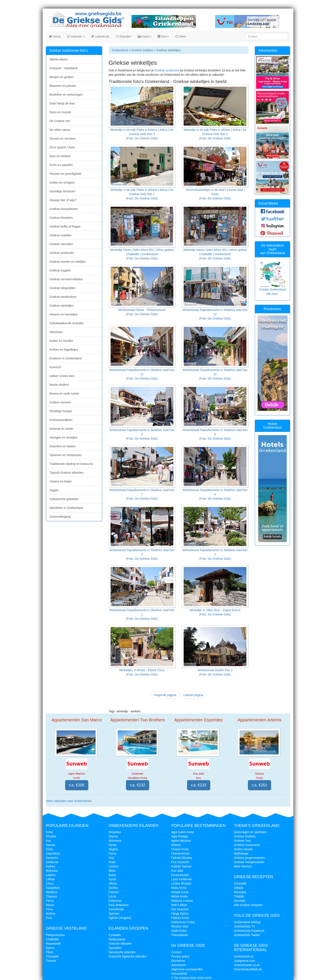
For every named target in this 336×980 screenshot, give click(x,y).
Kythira (51, 866)
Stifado (239, 888)
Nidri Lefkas (179, 905)
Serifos (113, 888)
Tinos (49, 909)
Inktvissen (56, 332)
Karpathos (53, 888)
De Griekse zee (60, 121)
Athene (176, 845)
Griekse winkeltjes (62, 306)
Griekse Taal (242, 841)
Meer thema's (243, 866)
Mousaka (240, 892)
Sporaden (115, 948)
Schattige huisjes (61, 411)
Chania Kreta (180, 849)
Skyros (113, 836)
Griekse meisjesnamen (249, 862)
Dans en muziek (60, 112)
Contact (176, 952)
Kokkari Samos (181, 866)
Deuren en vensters (63, 139)
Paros (50, 901)
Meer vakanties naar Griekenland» (69, 801)
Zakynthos (53, 853)
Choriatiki (240, 884)
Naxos (50, 905)
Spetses (114, 914)
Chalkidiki (52, 939)
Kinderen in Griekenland (66, 358)
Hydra (113, 845)
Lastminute (100, 36)
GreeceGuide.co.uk (247, 965)
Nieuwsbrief (179, 974)
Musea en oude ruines (64, 394)
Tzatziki (239, 896)
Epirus (50, 948)
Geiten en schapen (62, 182)
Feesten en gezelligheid (65, 174)
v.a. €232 (137, 785)
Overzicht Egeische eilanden (128, 956)
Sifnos (113, 884)
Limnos (113, 866)
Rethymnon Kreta (183, 922)
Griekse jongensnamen (249, 858)
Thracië (51, 961)
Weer (181, 36)
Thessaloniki (180, 935)
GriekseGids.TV (245, 926)
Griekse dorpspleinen (64, 209)
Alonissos (115, 841)
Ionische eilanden (120, 944)
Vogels (54, 490)
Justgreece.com (245, 961)
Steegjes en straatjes (64, 437)
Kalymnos (115, 901)
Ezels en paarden (61, 165)
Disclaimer (178, 961)
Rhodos (51, 836)
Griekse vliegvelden (63, 288)
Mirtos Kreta (179, 896)
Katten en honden (61, 341)
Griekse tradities (142, 50)
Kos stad (177, 871)
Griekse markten (61, 235)
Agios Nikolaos (181, 841)
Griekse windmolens (63, 297)
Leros (112, 896)
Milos (112, 871)
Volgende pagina (165, 695)
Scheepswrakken (61, 420)
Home (55, 36)
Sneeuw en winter (61, 429)
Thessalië (52, 956)
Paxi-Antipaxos (119, 905)
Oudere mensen (60, 402)
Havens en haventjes (64, 314)
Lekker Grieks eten (62, 376)
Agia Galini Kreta (182, 832)
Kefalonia (52, 862)
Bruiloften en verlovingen (66, 95)
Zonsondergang (60, 517)
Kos (48, 841)
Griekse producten (167, 70)
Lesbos (51, 875)
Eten (163, 36)
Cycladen (115, 935)
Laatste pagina (193, 695)
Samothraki (116, 909)
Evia (49, 918)
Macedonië (53, 944)
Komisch (55, 367)
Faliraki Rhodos (182, 858)
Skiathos (52, 892)
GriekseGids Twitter (247, 935)
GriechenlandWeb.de (248, 969)
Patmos (114, 892)
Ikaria (112, 875)
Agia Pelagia (180, 836)
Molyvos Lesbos (182, 901)
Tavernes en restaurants (66, 455)
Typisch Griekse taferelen (66, 473)
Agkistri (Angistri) (120, 918)
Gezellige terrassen (62, 191)
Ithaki (112, 862)
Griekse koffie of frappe (65, 226)
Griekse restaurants (247, 845)
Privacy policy (180, 956)
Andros (51, 914)
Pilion (49, 952)
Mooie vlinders (59, 385)
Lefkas (50, 879)
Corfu (49, 849)
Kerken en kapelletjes (64, 350)
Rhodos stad (180, 926)
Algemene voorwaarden (187, 969)
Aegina (113, 849)
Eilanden (123, 36)
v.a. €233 (199, 785)
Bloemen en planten (63, 86)
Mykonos (52, 871)
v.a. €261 (259, 785)
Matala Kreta (180, 892)
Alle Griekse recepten (248, 905)
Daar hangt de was (62, 103)
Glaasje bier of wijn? (63, 200)
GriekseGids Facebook (249, 931)
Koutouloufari (180, 875)
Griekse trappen (60, 270)
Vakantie (76, 36)
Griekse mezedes (61, 244)
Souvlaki (240, 901)
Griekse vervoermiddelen (66, 279)
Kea (111, 858)
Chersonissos (180, 853)
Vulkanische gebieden (64, 499)
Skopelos (115, 832)
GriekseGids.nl (244, 956)
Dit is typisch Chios (62, 147)
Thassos (52, 896)
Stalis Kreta (179, 931)
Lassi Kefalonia (181, 879)
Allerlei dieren (59, 59)
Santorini (52, 858)
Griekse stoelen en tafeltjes (68, 262)
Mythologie (241, 853)
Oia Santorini (180, 909)
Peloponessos (55, 935)
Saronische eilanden (122, 952)
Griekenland (120, 50)
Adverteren (178, 965)
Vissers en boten (61, 481)
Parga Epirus (180, 914)
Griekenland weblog (247, 922)
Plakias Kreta (180, 918)
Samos (51, 845)
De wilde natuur (60, 130)
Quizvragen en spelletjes (250, 832)
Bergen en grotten (61, 77)
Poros (113, 853)
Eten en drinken (60, 156)
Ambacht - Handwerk (64, 68)
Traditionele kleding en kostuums (71, 464)
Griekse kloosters (61, 218)
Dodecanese (117, 939)
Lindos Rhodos (181, 884)
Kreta (49, 832)
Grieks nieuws (243, 849)
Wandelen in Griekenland (66, 508)
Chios (50, 884)
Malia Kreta (179, 888)
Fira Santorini (180, 862)
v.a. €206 (77, 785)
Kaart (144, 36)
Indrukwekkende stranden (67, 323)
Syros (112, 879)
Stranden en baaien (63, 446)
